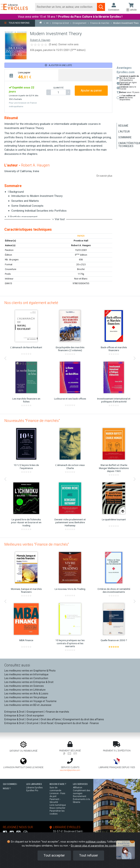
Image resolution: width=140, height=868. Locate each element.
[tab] (31, 75)
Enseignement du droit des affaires (84, 719)
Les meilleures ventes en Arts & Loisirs (26, 694)
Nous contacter (57, 808)
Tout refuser (89, 855)
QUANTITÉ (58, 88)
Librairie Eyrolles (34, 788)
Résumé (123, 126)
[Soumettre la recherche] (101, 7)
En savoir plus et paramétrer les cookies (95, 846)
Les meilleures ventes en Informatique (26, 674)
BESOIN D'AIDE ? (58, 784)
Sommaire (125, 137)
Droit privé (33, 719)
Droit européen (35, 716)
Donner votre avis (69, 44)
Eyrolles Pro (32, 790)
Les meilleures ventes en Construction (26, 678)
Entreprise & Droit (14, 712)
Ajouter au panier (91, 91)
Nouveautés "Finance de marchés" (32, 421)
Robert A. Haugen (40, 40)
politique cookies (96, 842)
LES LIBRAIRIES (34, 784)
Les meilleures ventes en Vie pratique (26, 697)
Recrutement (80, 796)
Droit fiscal (47, 723)
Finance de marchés (58, 712)
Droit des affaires (51, 719)
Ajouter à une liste (58, 65)
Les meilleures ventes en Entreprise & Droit (29, 682)
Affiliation (78, 788)
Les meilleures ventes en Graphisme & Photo (30, 671)
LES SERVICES (80, 784)
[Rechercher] (66, 7)
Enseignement (35, 712)
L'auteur (124, 132)
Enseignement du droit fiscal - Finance (77, 723)
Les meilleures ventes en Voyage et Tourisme (30, 701)
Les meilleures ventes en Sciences (24, 686)
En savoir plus (104, 176)
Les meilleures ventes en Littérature (25, 690)
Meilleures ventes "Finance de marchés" (37, 544)
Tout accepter (54, 855)
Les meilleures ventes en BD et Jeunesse (28, 705)
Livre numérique (58, 805)
